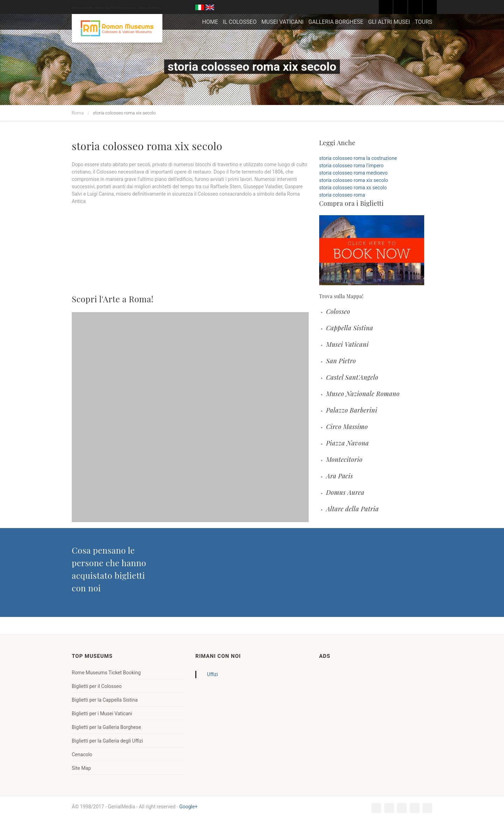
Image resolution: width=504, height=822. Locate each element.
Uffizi (212, 674)
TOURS (423, 22)
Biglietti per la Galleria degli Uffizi (107, 741)
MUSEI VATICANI (283, 22)
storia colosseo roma (342, 195)
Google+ (188, 807)
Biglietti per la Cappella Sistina (105, 700)
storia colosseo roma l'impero (351, 166)
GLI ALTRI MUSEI (389, 22)
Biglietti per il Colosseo (97, 686)
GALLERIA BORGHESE (336, 22)
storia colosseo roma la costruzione (358, 158)
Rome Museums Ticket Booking (106, 673)
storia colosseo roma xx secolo (353, 188)
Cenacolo (82, 754)
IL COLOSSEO (240, 22)
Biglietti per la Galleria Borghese (106, 727)
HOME (210, 22)
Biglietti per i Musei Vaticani (102, 714)
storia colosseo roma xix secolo (354, 180)
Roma (78, 113)
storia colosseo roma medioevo (353, 173)
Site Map (81, 768)
